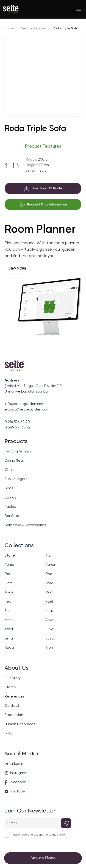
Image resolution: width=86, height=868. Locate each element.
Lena (9, 639)
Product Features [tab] (43, 147)
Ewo (49, 574)
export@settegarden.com (27, 410)
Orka (49, 629)
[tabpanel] (43, 165)
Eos (8, 611)
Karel (9, 629)
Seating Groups (33, 28)
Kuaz (50, 611)
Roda (9, 648)
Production (14, 715)
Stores (10, 687)
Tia (48, 556)
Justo (50, 639)
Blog (8, 733)
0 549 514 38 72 (17, 428)
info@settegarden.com (24, 404)
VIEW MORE (17, 269)
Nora (49, 583)
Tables (10, 507)
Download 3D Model (43, 188)
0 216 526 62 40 (17, 422)
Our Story (13, 678)
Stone (10, 556)
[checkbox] (7, 835)
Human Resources (20, 724)
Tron (49, 648)
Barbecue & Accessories (25, 525)
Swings (10, 498)
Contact (12, 706)
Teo (8, 602)
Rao (8, 574)
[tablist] (43, 147)
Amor (9, 592)
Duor (50, 592)
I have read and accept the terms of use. (39, 835)
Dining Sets (14, 461)
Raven (51, 565)
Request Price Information (43, 204)
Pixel (49, 602)
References (15, 697)
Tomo (9, 565)
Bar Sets (12, 516)
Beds (9, 488)
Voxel (50, 620)
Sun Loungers (16, 479)
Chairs (10, 470)
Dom (9, 583)
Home (9, 28)
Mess (9, 620)
